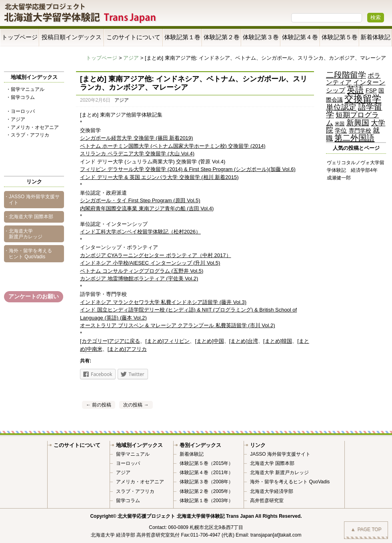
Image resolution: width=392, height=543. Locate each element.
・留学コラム (20, 97)
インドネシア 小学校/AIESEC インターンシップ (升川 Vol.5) (150, 263)
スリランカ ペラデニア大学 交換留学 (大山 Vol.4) (137, 154)
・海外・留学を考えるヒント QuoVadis (28, 253)
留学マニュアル (133, 454)
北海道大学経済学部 (272, 491)
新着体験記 (375, 37)
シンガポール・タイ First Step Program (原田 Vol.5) (140, 200)
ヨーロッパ (128, 463)
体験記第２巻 (222, 37)
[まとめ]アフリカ (127, 349)
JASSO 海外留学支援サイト (280, 454)
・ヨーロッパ (20, 111)
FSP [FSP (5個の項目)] (371, 90)
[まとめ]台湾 (244, 341)
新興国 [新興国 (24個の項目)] (358, 123)
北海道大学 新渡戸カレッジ (279, 473)
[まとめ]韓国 (278, 341)
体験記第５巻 (340, 37)
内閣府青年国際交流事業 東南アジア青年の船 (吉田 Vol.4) (147, 208)
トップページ (20, 37)
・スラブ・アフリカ (28, 135)
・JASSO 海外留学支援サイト (32, 199)
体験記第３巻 (261, 37)
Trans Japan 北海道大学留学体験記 (80, 14)
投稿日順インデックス (72, 37)
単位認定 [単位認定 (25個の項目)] (341, 107)
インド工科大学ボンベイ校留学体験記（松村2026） (140, 232)
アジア (131, 58)
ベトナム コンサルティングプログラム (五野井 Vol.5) (142, 271)
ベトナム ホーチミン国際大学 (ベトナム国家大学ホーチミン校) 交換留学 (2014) (173, 146)
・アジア (16, 119)
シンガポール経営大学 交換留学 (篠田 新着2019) (136, 138)
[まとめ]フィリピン (167, 341)
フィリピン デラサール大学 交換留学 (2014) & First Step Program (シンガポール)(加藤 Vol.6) (188, 169)
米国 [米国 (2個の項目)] (340, 124)
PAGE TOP (366, 529)
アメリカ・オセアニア (140, 482)
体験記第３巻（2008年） (207, 482)
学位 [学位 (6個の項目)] (341, 131)
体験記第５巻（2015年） (207, 463)
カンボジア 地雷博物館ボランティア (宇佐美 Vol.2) (139, 279)
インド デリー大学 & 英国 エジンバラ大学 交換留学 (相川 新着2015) (159, 177)
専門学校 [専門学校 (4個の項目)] (360, 131)
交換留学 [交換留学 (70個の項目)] (363, 99)
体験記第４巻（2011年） (207, 473)
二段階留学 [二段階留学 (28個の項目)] (346, 75)
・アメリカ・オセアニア (32, 127)
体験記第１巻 (182, 37)
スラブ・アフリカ (135, 491)
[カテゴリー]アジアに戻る (110, 341)
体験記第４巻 (300, 37)
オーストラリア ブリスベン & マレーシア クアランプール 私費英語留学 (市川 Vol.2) (178, 325)
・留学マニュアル (25, 89)
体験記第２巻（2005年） (207, 491)
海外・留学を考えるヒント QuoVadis (290, 482)
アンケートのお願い (34, 296)
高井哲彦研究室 (267, 501)
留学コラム (128, 501)
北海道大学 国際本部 (272, 463)
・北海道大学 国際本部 (29, 217)
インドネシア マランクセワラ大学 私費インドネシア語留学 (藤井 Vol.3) (163, 302)
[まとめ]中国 (209, 341)
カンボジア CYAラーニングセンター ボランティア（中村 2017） (156, 255)
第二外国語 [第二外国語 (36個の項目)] (354, 138)
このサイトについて (133, 37)
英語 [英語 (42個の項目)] (355, 89)
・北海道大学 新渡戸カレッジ (23, 234)
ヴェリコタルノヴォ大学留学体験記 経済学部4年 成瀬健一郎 (356, 170)
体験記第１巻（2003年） (207, 501)
